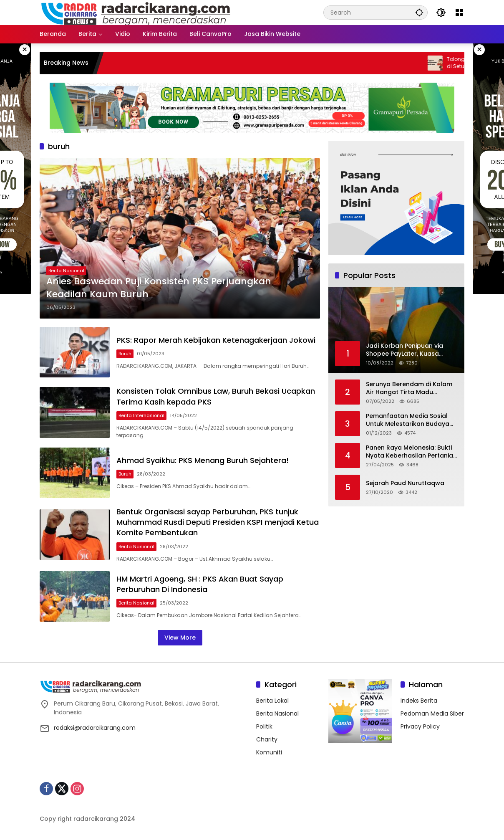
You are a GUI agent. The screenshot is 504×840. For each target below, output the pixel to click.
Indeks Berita (419, 701)
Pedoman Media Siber (432, 713)
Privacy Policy (420, 726)
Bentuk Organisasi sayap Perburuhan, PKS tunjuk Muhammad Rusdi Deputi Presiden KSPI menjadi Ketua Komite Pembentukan (218, 522)
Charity (267, 739)
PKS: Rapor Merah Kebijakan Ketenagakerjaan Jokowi (216, 340)
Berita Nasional (66, 271)
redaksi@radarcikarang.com (95, 728)
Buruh (125, 354)
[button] (419, 12)
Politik (264, 726)
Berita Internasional (141, 415)
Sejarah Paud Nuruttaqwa (405, 483)
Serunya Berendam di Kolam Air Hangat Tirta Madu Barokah (409, 388)
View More (180, 638)
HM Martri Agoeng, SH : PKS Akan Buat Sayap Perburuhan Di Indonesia (200, 584)
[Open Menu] (459, 13)
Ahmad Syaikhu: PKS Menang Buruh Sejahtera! (203, 460)
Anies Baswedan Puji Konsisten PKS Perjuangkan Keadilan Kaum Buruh (159, 288)
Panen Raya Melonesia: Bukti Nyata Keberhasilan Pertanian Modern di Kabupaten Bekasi (411, 452)
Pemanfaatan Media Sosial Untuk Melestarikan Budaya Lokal (408, 420)
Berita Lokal (272, 701)
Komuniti (269, 752)
